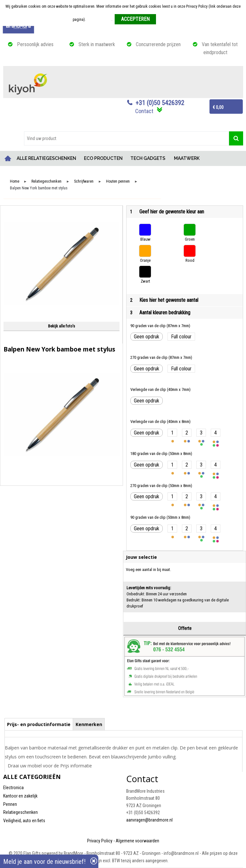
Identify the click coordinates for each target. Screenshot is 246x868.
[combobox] (127, 138)
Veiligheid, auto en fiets (24, 821)
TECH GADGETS (148, 158)
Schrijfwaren (84, 182)
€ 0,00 (218, 107)
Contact (144, 111)
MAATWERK (187, 158)
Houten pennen (118, 182)
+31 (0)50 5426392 (160, 103)
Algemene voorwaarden (137, 841)
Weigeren (166, 20)
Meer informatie (99, 20)
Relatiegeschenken (46, 182)
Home (8, 158)
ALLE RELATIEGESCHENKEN (46, 158)
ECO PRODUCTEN (103, 158)
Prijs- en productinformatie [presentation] (39, 724)
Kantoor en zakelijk (20, 796)
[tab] (39, 724)
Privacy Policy (100, 841)
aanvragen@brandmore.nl (149, 820)
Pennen (10, 804)
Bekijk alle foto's (61, 326)
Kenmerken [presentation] (89, 724)
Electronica (13, 788)
